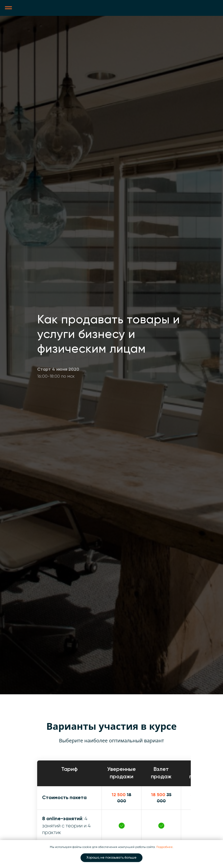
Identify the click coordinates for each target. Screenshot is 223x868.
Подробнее (165, 847)
